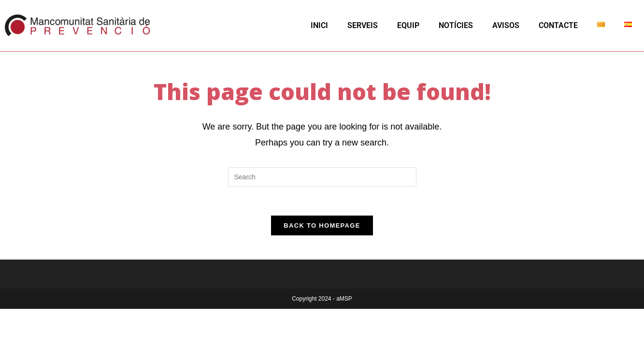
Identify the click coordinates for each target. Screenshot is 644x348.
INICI (319, 25)
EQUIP (408, 25)
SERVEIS (363, 25)
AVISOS (506, 25)
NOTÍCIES (456, 25)
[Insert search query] (322, 177)
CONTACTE (558, 25)
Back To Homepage (322, 225)
